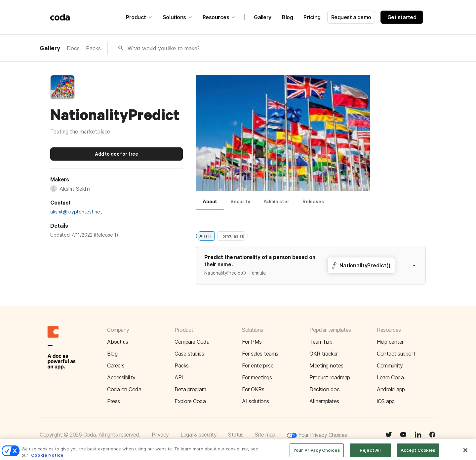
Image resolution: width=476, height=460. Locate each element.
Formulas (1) (232, 236)
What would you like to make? (164, 48)
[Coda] (60, 17)
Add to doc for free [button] (117, 154)
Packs (93, 48)
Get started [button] (402, 17)
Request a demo (351, 17)
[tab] (210, 205)
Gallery (263, 17)
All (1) (205, 236)
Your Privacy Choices (317, 435)
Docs (73, 48)
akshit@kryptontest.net (76, 212)
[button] (283, 134)
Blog (287, 17)
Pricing (312, 17)
